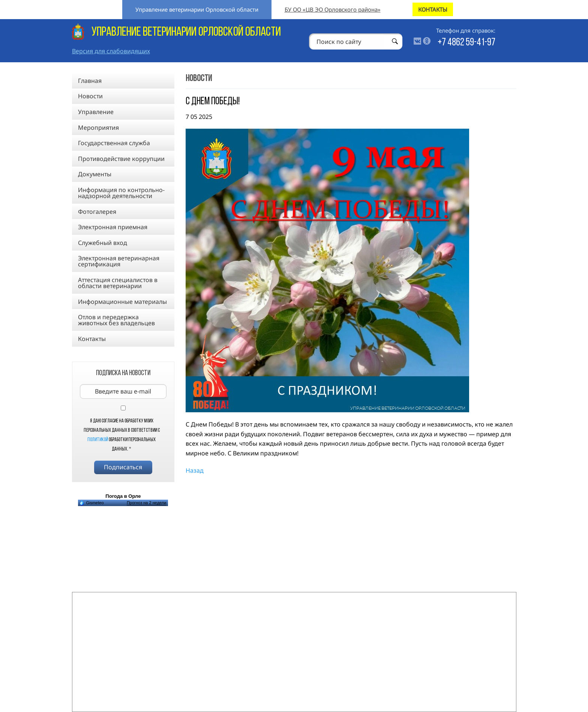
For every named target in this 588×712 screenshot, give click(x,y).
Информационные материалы (122, 302)
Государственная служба (114, 143)
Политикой (98, 440)
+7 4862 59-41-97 (466, 43)
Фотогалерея (97, 212)
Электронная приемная (113, 227)
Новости (90, 96)
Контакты (92, 339)
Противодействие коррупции (121, 159)
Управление (96, 112)
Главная (90, 81)
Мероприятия (98, 128)
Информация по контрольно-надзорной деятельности (121, 193)
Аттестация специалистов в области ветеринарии (118, 283)
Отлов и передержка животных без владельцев (116, 320)
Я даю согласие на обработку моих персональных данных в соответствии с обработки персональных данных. (122, 435)
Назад (195, 470)
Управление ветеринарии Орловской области (197, 9)
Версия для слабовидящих (111, 51)
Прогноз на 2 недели (146, 503)
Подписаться (123, 467)
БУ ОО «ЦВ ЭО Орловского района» (333, 9)
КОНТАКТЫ (433, 9)
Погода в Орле (123, 496)
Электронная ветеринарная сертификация (119, 261)
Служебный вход (103, 243)
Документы (95, 174)
